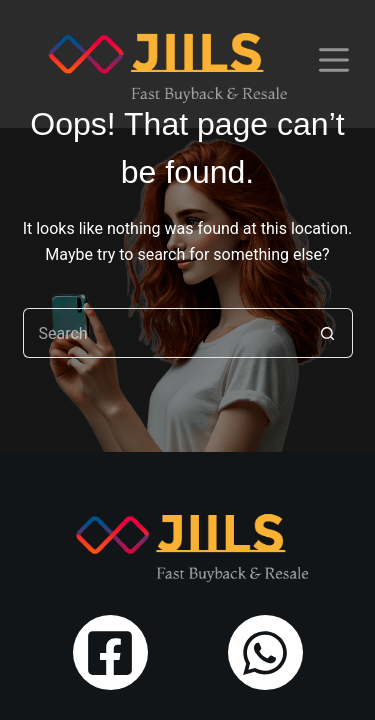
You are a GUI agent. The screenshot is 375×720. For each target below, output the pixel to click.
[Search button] (328, 333)
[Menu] (334, 60)
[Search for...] (163, 333)
